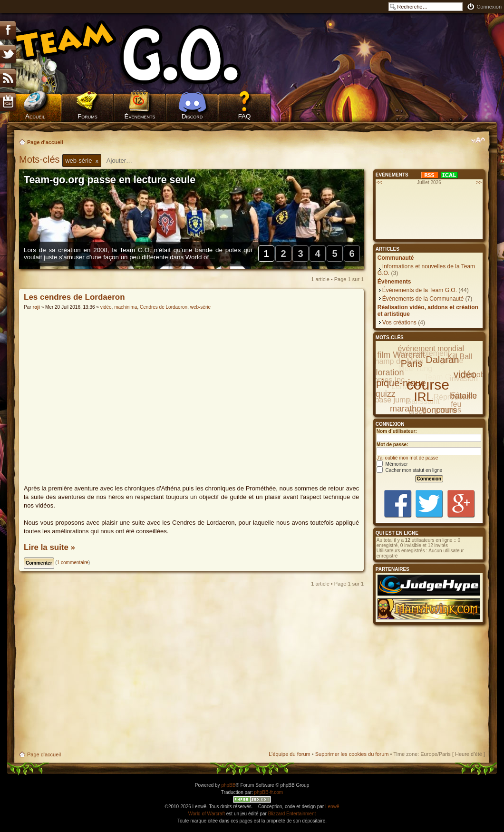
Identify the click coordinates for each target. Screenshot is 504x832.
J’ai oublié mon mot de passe (407, 458)
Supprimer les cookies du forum (352, 754)
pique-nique (401, 383)
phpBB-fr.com (269, 792)
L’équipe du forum (289, 754)
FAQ (245, 116)
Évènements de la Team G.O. (420, 290)
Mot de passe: (393, 445)
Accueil (35, 116)
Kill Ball (460, 357)
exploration (383, 372)
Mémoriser (392, 464)
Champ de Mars (397, 361)
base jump (392, 400)
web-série (200, 307)
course (428, 385)
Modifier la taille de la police (478, 140)
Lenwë (332, 807)
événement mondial (431, 348)
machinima (126, 307)
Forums (87, 116)
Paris (412, 363)
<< (379, 182)
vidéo (106, 307)
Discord (192, 116)
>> (479, 182)
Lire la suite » (49, 547)
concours (440, 410)
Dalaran (442, 360)
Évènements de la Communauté (423, 299)
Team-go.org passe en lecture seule (110, 180)
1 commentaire (73, 563)
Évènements (140, 116)
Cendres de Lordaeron (164, 307)
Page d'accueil (45, 142)
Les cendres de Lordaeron (74, 297)
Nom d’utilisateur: (397, 431)
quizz (386, 394)
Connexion (489, 7)
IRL (424, 397)
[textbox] (126, 161)
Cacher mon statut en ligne (409, 470)
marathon (408, 409)
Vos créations (399, 323)
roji (36, 307)
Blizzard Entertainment (292, 814)
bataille (463, 396)
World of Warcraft (207, 814)
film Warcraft (401, 355)
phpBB (228, 785)
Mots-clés (41, 159)
